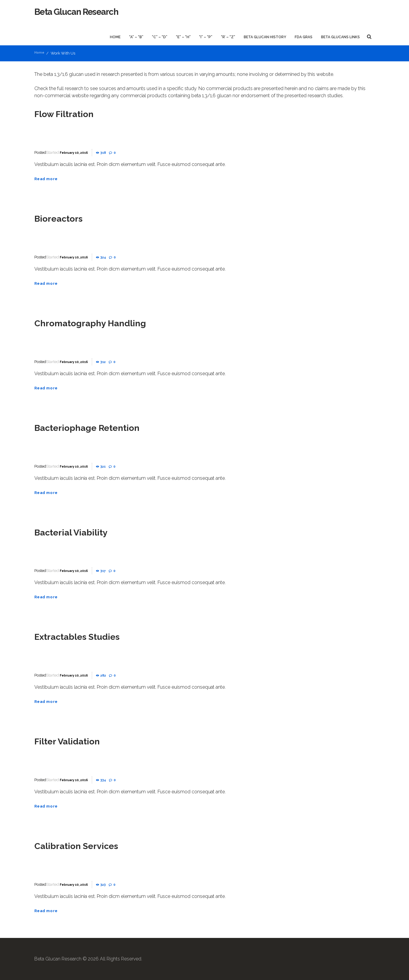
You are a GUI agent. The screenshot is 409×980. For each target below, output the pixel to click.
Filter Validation (75, 741)
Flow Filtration (71, 113)
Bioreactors (64, 218)
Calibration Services (86, 845)
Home (115, 37)
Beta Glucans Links (340, 37)
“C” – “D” (160, 37)
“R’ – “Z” (228, 37)
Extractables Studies (87, 636)
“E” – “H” (183, 37)
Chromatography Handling (103, 322)
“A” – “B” (136, 37)
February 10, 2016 (77, 152)
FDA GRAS (304, 37)
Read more (49, 179)
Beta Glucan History (265, 37)
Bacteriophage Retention (99, 427)
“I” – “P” (206, 37)
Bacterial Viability (79, 532)
